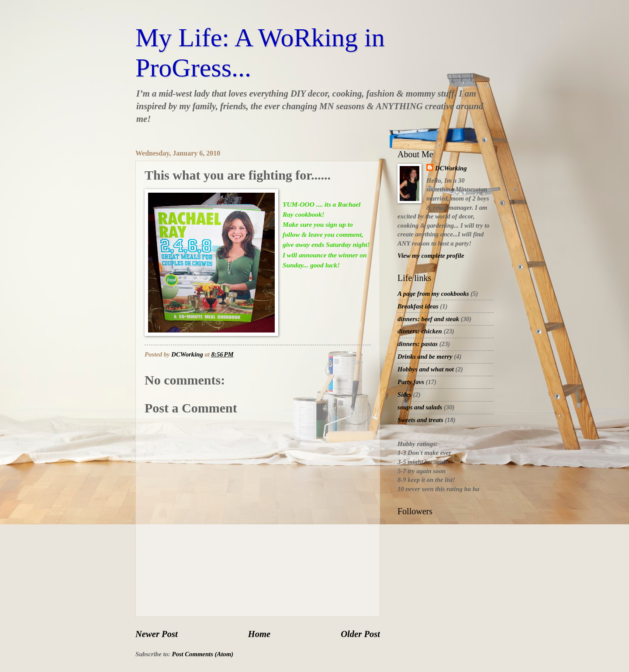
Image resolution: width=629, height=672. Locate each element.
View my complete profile (431, 256)
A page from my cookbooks (433, 294)
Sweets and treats (420, 420)
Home (259, 634)
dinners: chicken (420, 331)
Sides (404, 395)
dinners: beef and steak (428, 319)
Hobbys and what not (426, 369)
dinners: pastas (418, 344)
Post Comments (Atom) (202, 654)
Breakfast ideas (418, 306)
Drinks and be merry (425, 357)
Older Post (360, 634)
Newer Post (157, 634)
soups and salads (420, 407)
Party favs (411, 382)
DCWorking (451, 168)
